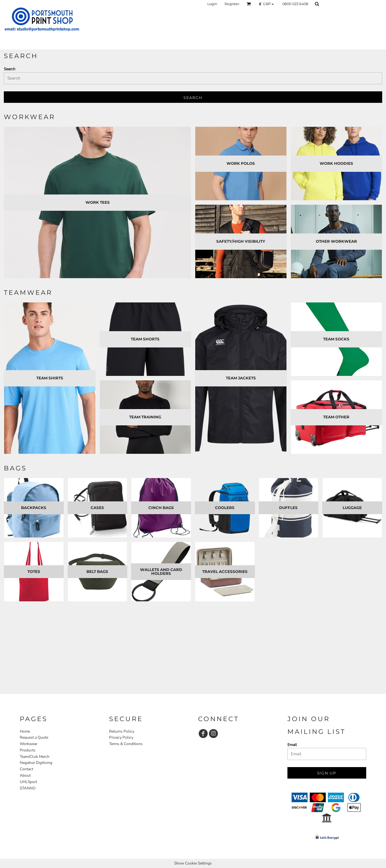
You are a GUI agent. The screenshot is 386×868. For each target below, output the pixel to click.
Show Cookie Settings (193, 863)
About (25, 775)
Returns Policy (122, 731)
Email (292, 745)
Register (232, 4)
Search (10, 69)
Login (212, 4)
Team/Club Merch (35, 757)
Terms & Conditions (126, 744)
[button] (249, 4)
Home (25, 731)
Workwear (29, 744)
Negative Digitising (36, 763)
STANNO (28, 788)
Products (28, 750)
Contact (26, 769)
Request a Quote (34, 737)
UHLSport (28, 782)
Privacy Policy (121, 737)
